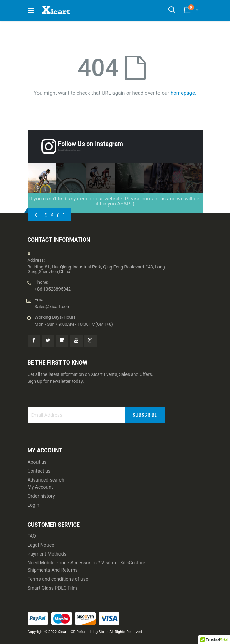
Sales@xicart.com (53, 307)
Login (34, 505)
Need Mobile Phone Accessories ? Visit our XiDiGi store (86, 563)
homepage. (183, 93)
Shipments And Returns (53, 570)
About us (37, 462)
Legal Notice (41, 545)
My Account (40, 487)
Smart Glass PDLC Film (52, 588)
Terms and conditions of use (58, 579)
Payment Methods (47, 554)
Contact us (39, 471)
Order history (41, 496)
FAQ (32, 536)
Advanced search (46, 480)
